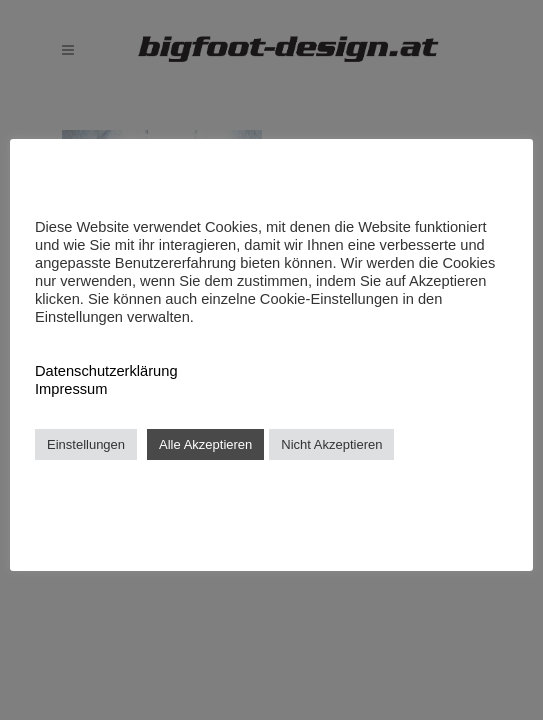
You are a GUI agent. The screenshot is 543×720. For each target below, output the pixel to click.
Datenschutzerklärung (106, 371)
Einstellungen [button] (86, 444)
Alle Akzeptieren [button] (205, 444)
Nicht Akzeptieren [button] (331, 444)
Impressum (71, 389)
